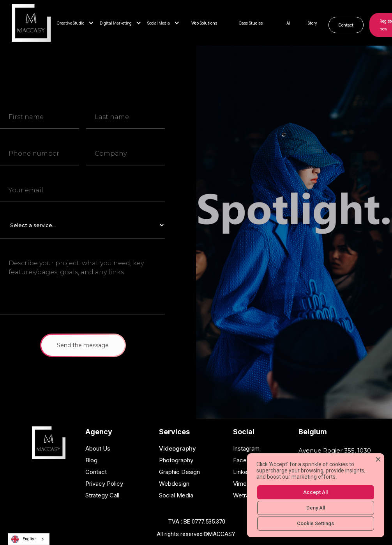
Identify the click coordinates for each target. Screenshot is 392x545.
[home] (31, 23)
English (24, 539)
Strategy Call (102, 495)
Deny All (316, 508)
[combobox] (29, 539)
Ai (288, 23)
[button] (78, 23)
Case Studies (251, 23)
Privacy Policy (104, 484)
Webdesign (174, 484)
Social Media (176, 495)
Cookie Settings (315, 523)
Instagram (246, 448)
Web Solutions (204, 23)
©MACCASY (219, 534)
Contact (346, 25)
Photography (176, 460)
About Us (98, 448)
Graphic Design (179, 472)
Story (312, 23)
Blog (91, 460)
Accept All (315, 492)
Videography (177, 448)
